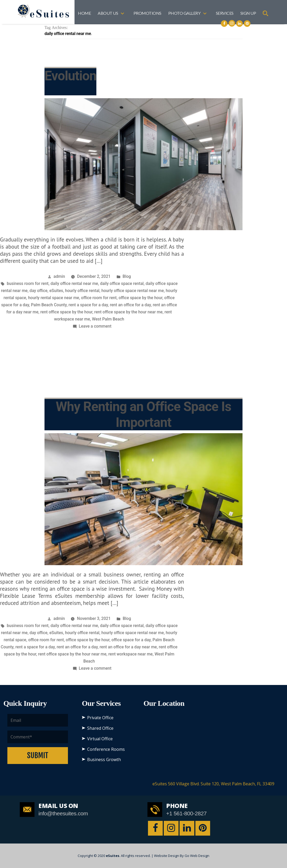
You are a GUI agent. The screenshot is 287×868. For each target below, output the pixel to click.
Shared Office (100, 728)
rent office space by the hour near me (128, 312)
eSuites (56, 291)
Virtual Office (100, 739)
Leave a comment (95, 326)
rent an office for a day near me (128, 647)
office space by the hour (140, 298)
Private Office (100, 718)
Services (225, 13)
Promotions (147, 13)
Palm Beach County (49, 305)
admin (59, 276)
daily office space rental (122, 283)
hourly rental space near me (54, 298)
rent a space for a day (88, 305)
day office (38, 291)
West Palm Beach (108, 319)
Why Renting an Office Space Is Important (144, 414)
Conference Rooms (106, 749)
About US (108, 13)
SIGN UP (248, 13)
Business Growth (104, 759)
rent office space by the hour (66, 312)
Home (84, 13)
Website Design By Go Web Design (182, 856)
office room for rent (99, 298)
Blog (127, 276)
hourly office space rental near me (133, 291)
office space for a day (131, 640)
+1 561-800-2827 (186, 813)
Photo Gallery (184, 13)
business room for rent (28, 283)
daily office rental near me (74, 283)
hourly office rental (82, 291)
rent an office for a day (130, 305)
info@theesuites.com (63, 813)
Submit (38, 755)
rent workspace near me (130, 654)
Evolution (70, 76)
